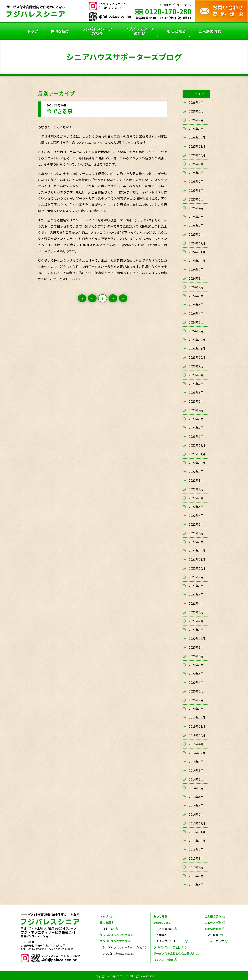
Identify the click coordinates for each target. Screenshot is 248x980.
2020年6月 (196, 665)
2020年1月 (196, 709)
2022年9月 (196, 471)
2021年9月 (196, 577)
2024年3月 (196, 322)
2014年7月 (196, 779)
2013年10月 (197, 841)
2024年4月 (196, 313)
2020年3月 (196, 691)
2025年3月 (196, 217)
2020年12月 (197, 638)
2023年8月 (196, 375)
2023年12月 (197, 340)
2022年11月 (197, 454)
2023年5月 (196, 401)
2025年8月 (196, 173)
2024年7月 (196, 287)
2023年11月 (197, 348)
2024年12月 (197, 243)
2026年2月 (196, 120)
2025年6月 (196, 190)
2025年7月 (196, 181)
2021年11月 (197, 559)
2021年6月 (196, 586)
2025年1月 (196, 234)
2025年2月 (196, 225)
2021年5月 (196, 594)
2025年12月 (197, 137)
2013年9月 (196, 849)
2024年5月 (196, 305)
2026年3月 (196, 111)
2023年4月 (196, 410)
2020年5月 (196, 674)
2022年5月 (196, 507)
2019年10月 (197, 735)
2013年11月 (197, 832)
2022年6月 (196, 498)
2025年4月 (196, 208)
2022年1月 (196, 542)
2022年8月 (196, 480)
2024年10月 (197, 261)
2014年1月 (196, 814)
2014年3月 (196, 805)
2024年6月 (196, 296)
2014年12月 (197, 753)
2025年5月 (196, 199)
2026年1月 (196, 129)
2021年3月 (196, 612)
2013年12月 (197, 823)
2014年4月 (196, 797)
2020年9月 (196, 647)
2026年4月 (196, 102)
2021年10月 (197, 568)
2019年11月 (197, 726)
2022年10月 (197, 463)
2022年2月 (196, 533)
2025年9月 (196, 164)
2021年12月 (197, 551)
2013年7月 (196, 867)
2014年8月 (196, 770)
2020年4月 (196, 682)
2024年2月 (196, 331)
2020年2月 (196, 700)
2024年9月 (196, 269)
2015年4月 (196, 744)
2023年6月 (196, 392)
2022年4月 (196, 515)
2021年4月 (196, 603)
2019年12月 (197, 717)
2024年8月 (196, 278)
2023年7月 (196, 384)
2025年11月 (197, 146)
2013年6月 (196, 876)
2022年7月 (196, 489)
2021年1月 (196, 630)
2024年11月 (197, 252)
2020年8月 (196, 656)
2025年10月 (197, 155)
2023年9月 (196, 366)
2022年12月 (197, 445)
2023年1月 (196, 436)
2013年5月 (196, 885)
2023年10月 (197, 357)
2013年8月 (196, 858)
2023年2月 (196, 428)
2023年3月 (196, 419)
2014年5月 (196, 788)
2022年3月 (196, 524)
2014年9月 (196, 762)
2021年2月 (196, 621)
